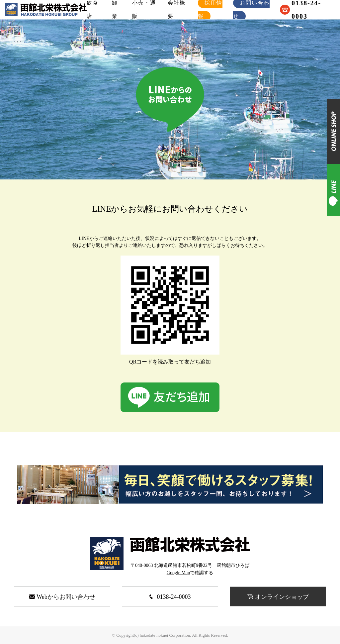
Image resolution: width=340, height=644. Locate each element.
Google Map (178, 573)
